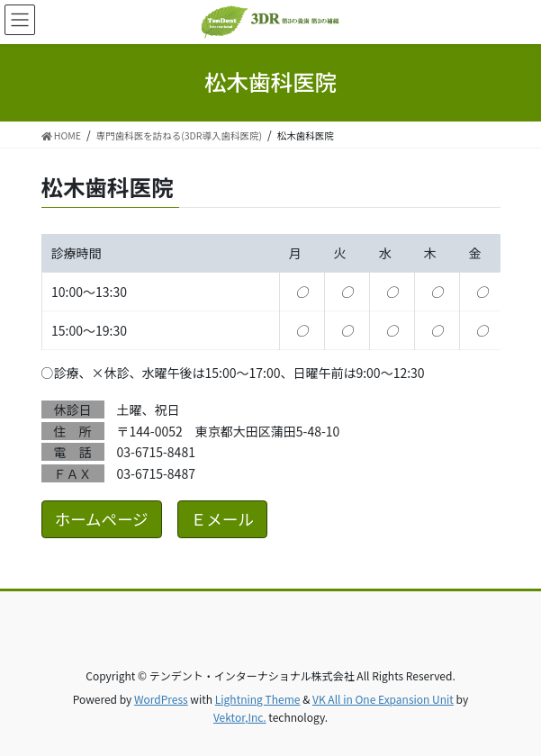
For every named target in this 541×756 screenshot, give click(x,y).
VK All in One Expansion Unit (383, 699)
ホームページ (102, 519)
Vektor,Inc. (240, 717)
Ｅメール (222, 519)
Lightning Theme (258, 699)
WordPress (161, 699)
